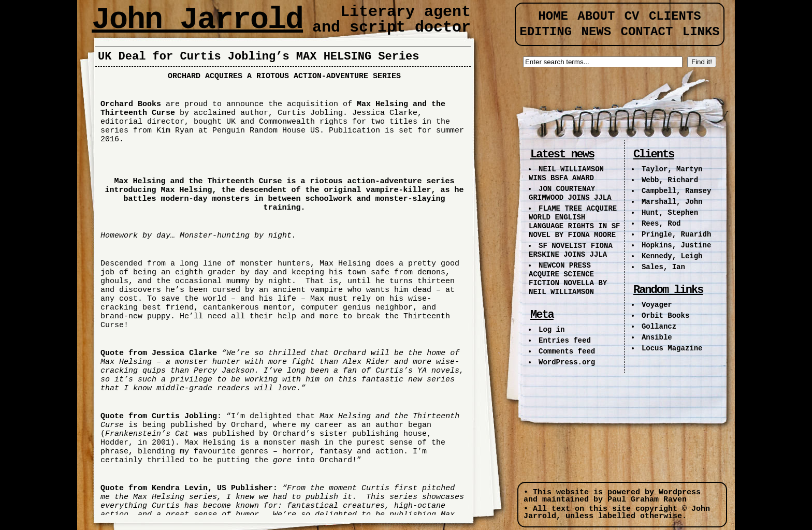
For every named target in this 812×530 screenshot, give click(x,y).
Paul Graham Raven (647, 500)
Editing (546, 32)
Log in (552, 330)
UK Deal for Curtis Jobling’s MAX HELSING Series (259, 57)
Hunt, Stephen (670, 213)
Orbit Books (665, 316)
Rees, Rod (661, 224)
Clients (675, 16)
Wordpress (680, 492)
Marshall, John (672, 202)
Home (553, 16)
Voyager (657, 305)
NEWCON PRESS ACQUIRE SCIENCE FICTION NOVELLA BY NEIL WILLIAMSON (568, 279)
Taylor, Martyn (672, 169)
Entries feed (565, 341)
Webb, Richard (670, 180)
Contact (647, 32)
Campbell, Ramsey (676, 191)
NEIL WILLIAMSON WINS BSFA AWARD (566, 174)
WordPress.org (567, 362)
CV (632, 16)
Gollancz (659, 327)
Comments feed (567, 351)
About (596, 16)
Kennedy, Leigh (672, 256)
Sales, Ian (663, 267)
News (596, 32)
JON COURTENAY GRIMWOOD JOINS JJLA (570, 193)
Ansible (657, 337)
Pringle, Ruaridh (676, 234)
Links (701, 32)
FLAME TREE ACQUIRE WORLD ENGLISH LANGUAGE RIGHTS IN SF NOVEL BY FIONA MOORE (574, 222)
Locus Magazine (672, 348)
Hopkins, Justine (676, 245)
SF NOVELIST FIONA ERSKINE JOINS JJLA (571, 250)
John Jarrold (197, 20)
